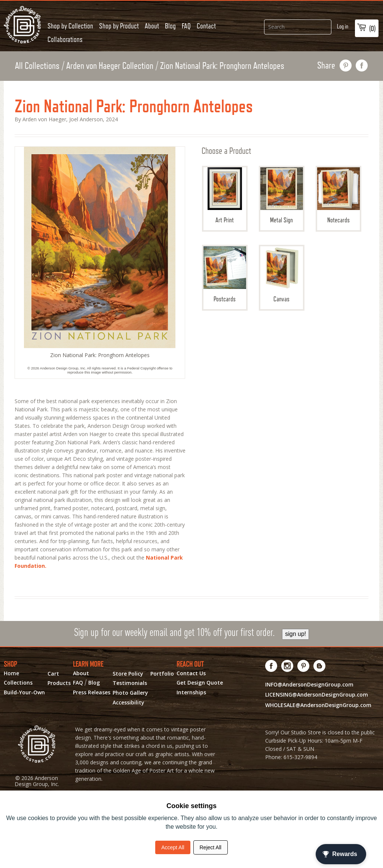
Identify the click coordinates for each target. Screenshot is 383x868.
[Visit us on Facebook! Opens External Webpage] (271, 666)
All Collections (37, 66)
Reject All (211, 847)
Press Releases (92, 692)
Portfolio (162, 674)
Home (11, 673)
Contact (206, 26)
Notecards (338, 196)
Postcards (225, 275)
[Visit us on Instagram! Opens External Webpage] (287, 666)
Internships (191, 692)
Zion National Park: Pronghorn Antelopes (222, 66)
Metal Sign (282, 196)
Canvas (282, 275)
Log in (343, 26)
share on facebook (362, 66)
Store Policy (128, 674)
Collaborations (65, 39)
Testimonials (130, 683)
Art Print (225, 196)
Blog (170, 26)
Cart (53, 674)
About (152, 26)
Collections (18, 683)
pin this (346, 66)
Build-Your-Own (24, 692)
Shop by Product (119, 26)
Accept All (173, 847)
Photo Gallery (130, 693)
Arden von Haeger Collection (110, 66)
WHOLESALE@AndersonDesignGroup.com (318, 705)
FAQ (186, 26)
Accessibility (128, 703)
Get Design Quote (200, 683)
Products (59, 683)
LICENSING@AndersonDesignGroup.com (317, 695)
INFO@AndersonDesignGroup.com (309, 684)
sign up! (295, 634)
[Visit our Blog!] (320, 666)
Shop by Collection (70, 26)
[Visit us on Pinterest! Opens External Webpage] (304, 666)
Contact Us (191, 673)
